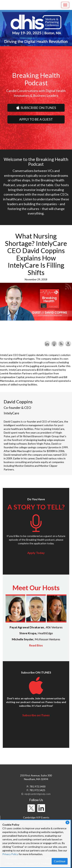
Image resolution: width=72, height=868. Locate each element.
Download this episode (68, 344)
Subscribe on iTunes (36, 715)
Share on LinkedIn (47, 344)
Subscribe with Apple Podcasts (54, 344)
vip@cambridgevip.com (37, 794)
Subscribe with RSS (61, 344)
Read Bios (36, 645)
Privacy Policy (10, 854)
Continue (60, 861)
